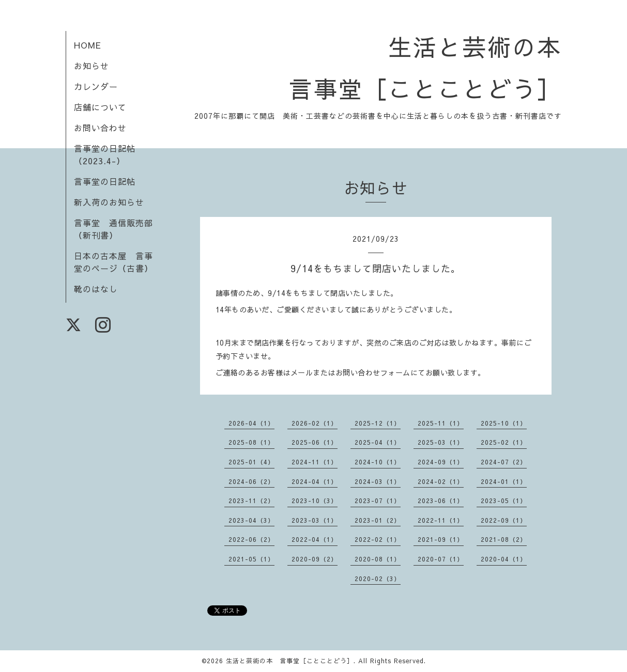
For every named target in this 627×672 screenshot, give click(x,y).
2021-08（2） (504, 539)
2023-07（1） (378, 501)
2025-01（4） (251, 462)
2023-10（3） (315, 501)
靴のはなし (96, 289)
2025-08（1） (251, 442)
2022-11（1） (441, 520)
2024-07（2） (504, 462)
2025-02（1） (504, 442)
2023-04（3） (251, 520)
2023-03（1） (315, 520)
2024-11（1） (315, 462)
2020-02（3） (378, 579)
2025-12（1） (378, 423)
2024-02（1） (441, 481)
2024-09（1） (441, 462)
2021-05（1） (251, 559)
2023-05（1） (504, 501)
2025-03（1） (441, 442)
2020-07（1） (441, 559)
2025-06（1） (315, 442)
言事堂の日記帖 (105, 181)
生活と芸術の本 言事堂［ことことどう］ (290, 661)
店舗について (100, 107)
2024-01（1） (504, 481)
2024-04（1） (315, 481)
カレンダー (96, 86)
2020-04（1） (504, 559)
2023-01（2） (378, 520)
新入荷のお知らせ (109, 202)
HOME (88, 45)
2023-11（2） (251, 501)
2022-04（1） (315, 539)
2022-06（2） (251, 539)
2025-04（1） (378, 442)
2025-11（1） (441, 423)
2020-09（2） (315, 559)
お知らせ (91, 66)
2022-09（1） (504, 520)
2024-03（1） (378, 481)
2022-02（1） (378, 539)
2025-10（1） (504, 423)
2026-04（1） (251, 423)
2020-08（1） (378, 559)
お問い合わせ (100, 128)
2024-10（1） (378, 462)
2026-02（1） (315, 423)
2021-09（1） (441, 539)
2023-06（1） (441, 501)
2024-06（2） (251, 481)
